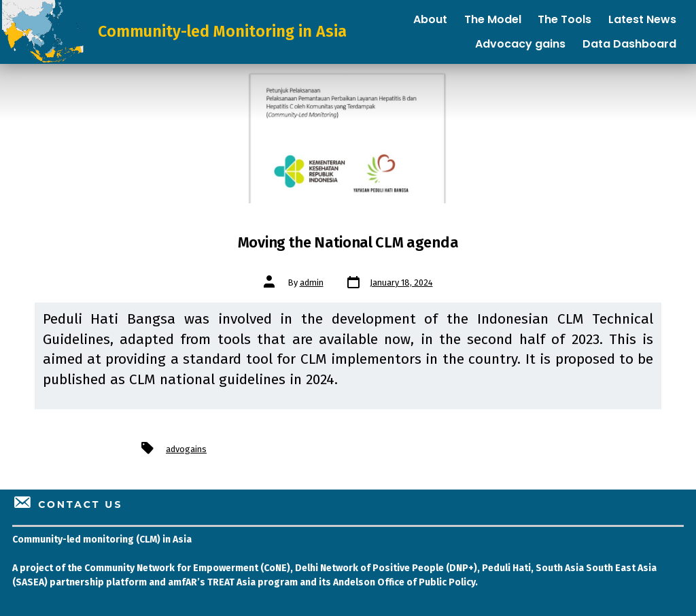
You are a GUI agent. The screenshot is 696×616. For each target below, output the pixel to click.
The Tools (564, 19)
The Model (493, 19)
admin (312, 283)
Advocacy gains (520, 44)
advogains (186, 449)
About (430, 19)
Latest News (642, 19)
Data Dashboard (629, 44)
